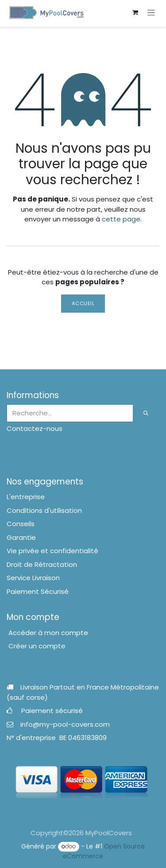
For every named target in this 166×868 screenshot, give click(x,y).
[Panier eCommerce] (135, 12)
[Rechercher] (146, 413)
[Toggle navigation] (151, 12)
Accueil (83, 303)
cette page (121, 219)
